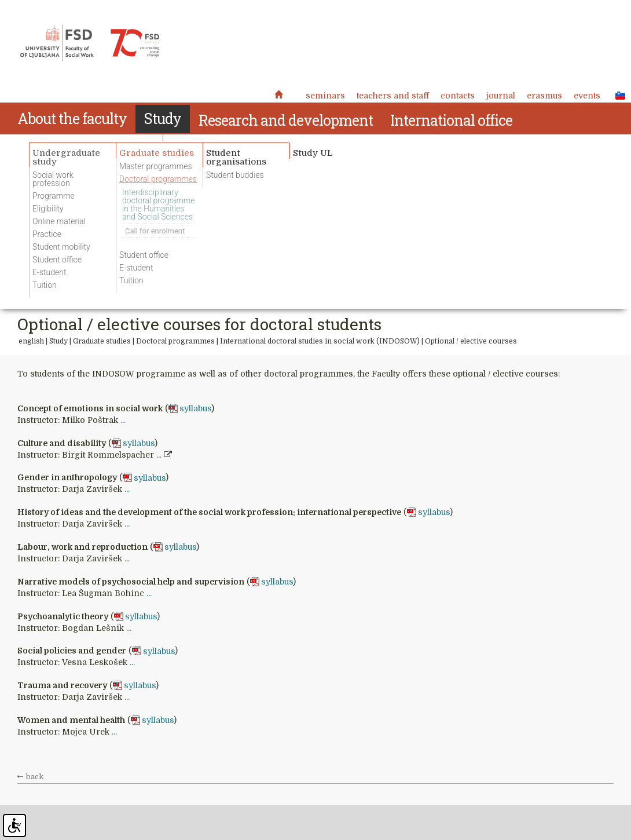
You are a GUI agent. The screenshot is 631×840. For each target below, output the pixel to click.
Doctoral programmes (175, 341)
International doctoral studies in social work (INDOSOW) (320, 341)
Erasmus (544, 96)
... (123, 420)
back (35, 777)
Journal (501, 96)
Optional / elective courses (471, 341)
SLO (617, 95)
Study (58, 341)
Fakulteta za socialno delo (90, 43)
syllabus (195, 408)
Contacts (458, 96)
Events (587, 96)
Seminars (325, 96)
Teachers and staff (393, 96)
